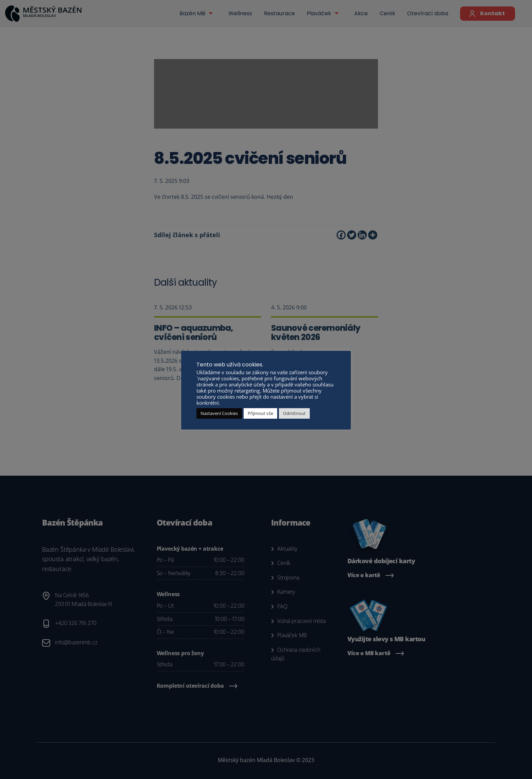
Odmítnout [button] (294, 413)
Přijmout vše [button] (260, 413)
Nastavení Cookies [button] (219, 413)
